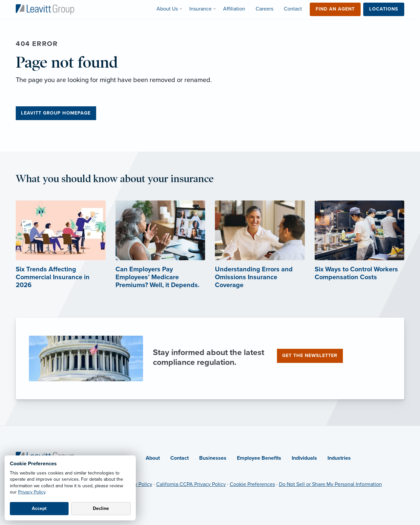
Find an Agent (335, 9)
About (153, 458)
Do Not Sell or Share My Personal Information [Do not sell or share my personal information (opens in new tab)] (330, 484)
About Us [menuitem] (167, 9)
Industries (339, 458)
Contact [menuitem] (293, 9)
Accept (39, 508)
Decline (101, 508)
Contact (179, 458)
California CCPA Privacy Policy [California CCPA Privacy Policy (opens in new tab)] (191, 484)
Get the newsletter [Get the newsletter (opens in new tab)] (310, 356)
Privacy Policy (32, 492)
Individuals (304, 458)
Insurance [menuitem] (200, 9)
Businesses (213, 458)
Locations (384, 9)
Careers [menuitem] (264, 9)
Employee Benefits (259, 458)
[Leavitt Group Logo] (45, 9)
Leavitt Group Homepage (56, 113)
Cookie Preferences (252, 484)
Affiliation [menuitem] (234, 9)
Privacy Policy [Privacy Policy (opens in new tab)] (136, 484)
